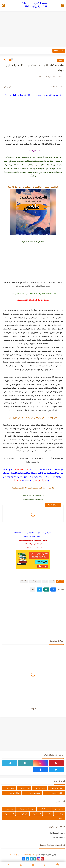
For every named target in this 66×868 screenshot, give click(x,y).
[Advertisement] (33, 29)
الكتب (60, 60)
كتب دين (60, 818)
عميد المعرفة (58, 837)
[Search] (45, 865)
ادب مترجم (59, 809)
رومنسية (60, 814)
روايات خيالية (41, 788)
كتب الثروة (37, 814)
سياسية (49, 814)
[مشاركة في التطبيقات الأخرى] (33, 590)
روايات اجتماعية (58, 788)
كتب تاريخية (24, 814)
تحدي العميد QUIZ (56, 833)
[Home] (58, 865)
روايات (45, 581)
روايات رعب (10, 788)
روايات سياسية (35, 793)
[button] (53, 590)
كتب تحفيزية (9, 814)
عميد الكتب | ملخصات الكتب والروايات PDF (35, 5)
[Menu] (33, 865)
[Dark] (21, 865)
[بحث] (3, 5)
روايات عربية (15, 793)
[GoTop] (8, 865)
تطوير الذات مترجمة (27, 809)
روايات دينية (25, 788)
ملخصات (24, 581)
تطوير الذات (45, 809)
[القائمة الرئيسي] (63, 5)
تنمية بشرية (10, 809)
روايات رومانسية (35, 581)
